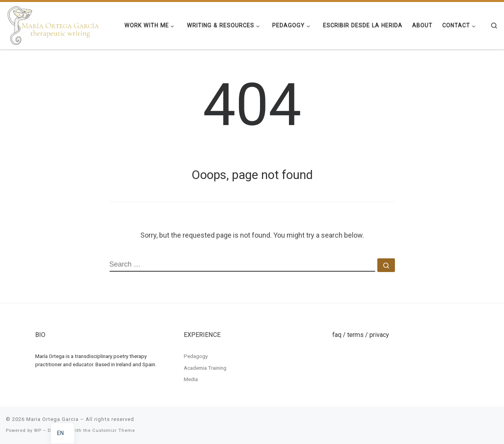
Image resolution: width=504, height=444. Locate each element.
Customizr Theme (114, 431)
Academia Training (205, 368)
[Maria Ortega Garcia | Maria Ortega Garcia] (53, 25)
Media (191, 379)
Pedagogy (196, 356)
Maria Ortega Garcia (52, 419)
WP (38, 431)
